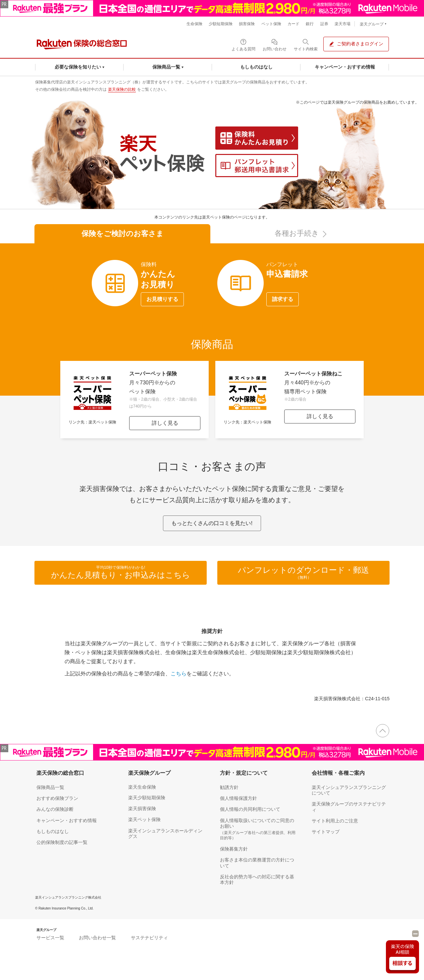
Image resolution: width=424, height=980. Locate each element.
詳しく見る (165, 423)
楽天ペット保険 (144, 819)
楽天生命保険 (142, 787)
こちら (179, 674)
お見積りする (162, 299)
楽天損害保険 (142, 808)
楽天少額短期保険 (147, 798)
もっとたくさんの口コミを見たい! (212, 523)
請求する (283, 299)
